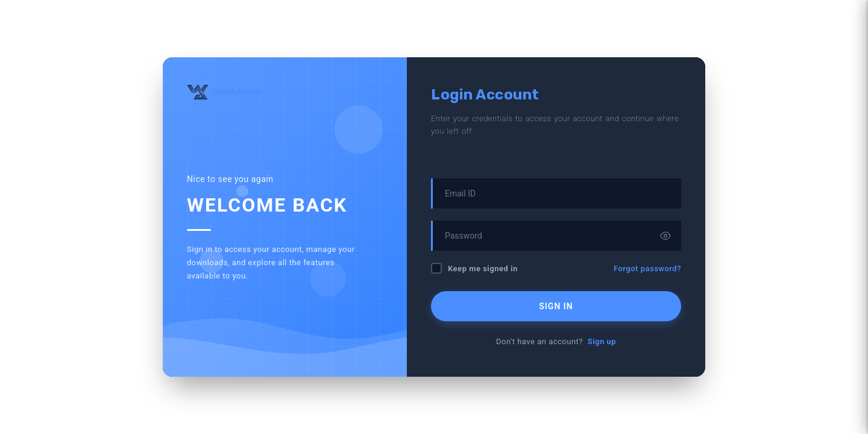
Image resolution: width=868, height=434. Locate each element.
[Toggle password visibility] (665, 236)
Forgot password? (647, 269)
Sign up (602, 341)
